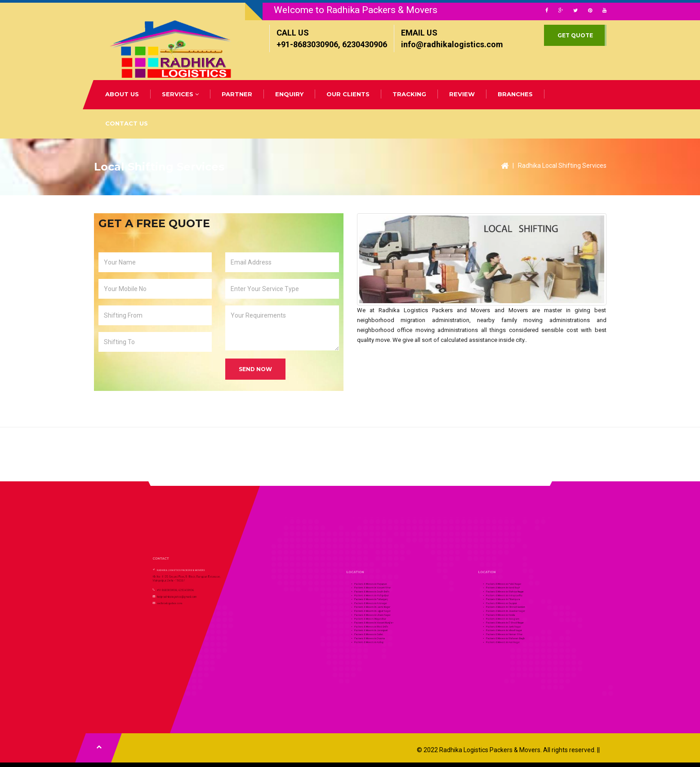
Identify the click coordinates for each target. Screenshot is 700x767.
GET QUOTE (575, 35)
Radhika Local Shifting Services (562, 166)
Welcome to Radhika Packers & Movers (356, 10)
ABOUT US (122, 94)
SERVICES (180, 94)
